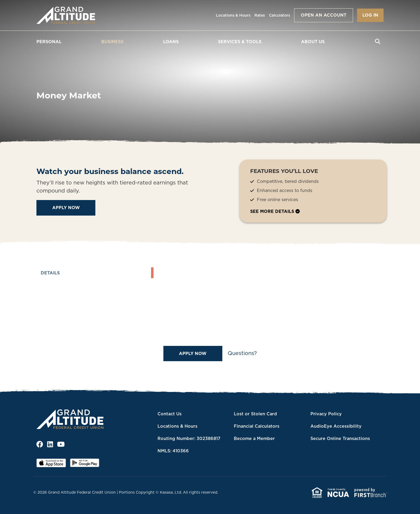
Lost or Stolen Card (255, 414)
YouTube (61, 444)
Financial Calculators (257, 426)
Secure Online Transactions (340, 438)
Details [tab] (50, 290)
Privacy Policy (326, 414)
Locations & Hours (233, 15)
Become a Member (254, 438)
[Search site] (378, 42)
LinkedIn (50, 444)
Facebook (40, 444)
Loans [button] (171, 42)
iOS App (51, 465)
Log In (370, 15)
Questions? (242, 353)
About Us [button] (313, 42)
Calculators (280, 15)
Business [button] (112, 42)
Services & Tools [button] (240, 42)
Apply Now (66, 208)
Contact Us (170, 414)
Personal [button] (49, 42)
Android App (85, 465)
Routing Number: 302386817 (189, 438)
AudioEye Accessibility (336, 426)
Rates (260, 15)
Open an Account (324, 15)
